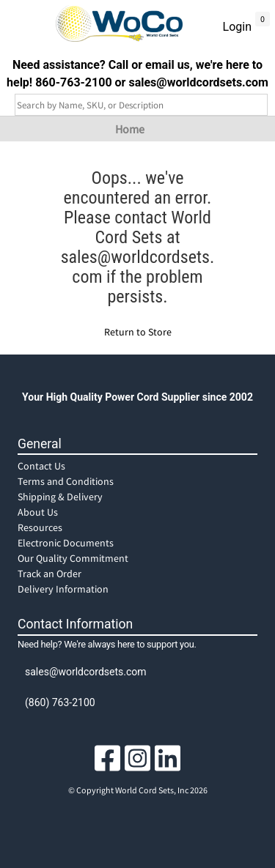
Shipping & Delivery (60, 497)
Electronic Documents (66, 543)
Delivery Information (63, 589)
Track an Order (49, 574)
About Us (38, 512)
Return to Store (138, 332)
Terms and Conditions (66, 481)
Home (130, 129)
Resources (40, 527)
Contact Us (41, 466)
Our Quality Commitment (73, 558)
